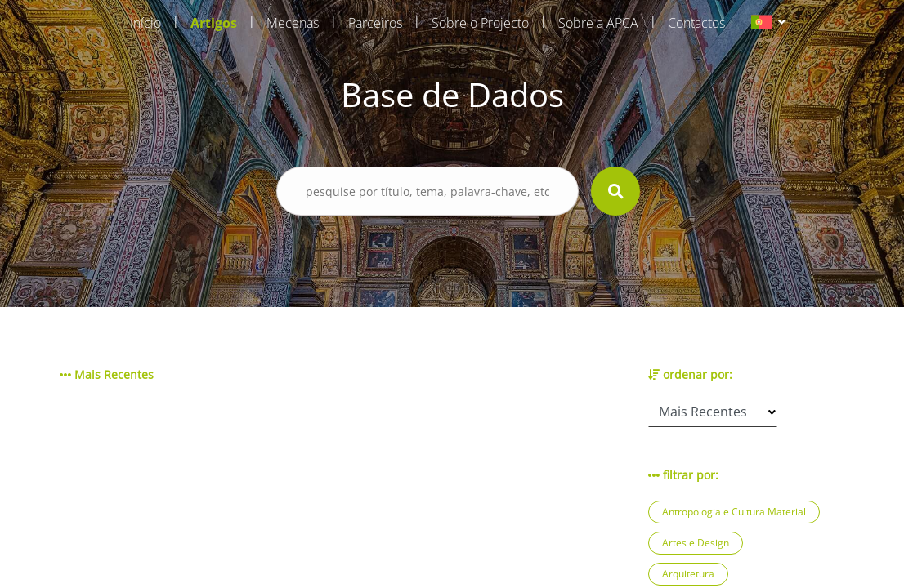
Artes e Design (696, 543)
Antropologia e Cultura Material (734, 512)
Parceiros (375, 23)
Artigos (214, 23)
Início (145, 23)
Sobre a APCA (598, 23)
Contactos (696, 23)
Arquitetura (688, 574)
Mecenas (293, 23)
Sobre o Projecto (480, 23)
